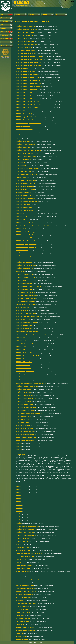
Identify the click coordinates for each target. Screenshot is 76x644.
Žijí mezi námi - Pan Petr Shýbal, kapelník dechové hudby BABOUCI (34, 226)
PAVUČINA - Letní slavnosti (23, 147)
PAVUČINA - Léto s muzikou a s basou (26, 407)
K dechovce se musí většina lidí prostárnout (27, 238)
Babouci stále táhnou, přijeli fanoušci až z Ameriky (29, 553)
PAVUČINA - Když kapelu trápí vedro (26, 277)
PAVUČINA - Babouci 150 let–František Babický (28, 105)
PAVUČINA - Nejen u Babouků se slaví (26, 117)
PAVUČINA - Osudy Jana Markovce (25, 211)
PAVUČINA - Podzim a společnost (25, 395)
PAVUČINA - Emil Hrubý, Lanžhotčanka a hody (28, 123)
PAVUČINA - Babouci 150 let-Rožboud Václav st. (28, 62)
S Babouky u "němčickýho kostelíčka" (26, 627)
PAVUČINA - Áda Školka (22, 422)
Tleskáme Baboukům (21, 600)
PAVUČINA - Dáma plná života (24, 262)
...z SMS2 (18, 544)
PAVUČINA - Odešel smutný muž (24, 347)
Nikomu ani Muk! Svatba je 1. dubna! (26, 588)
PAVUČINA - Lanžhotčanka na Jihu (25, 41)
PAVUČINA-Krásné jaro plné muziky (26, 429)
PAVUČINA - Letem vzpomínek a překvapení (27, 317)
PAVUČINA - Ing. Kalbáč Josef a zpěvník (26, 44)
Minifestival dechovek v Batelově (24, 550)
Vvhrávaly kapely (21, 576)
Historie (3, 25)
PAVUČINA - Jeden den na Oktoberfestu (26, 323)
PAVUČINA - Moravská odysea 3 (24, 223)
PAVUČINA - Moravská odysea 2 (24, 235)
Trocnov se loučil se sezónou (23, 572)
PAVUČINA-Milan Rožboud (23, 425)
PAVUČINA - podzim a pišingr (24, 256)
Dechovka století (20, 624)
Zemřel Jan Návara (21, 177)
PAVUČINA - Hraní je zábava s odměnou (26, 156)
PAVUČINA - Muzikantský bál (24, 159)
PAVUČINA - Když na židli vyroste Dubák (27, 338)
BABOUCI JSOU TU (21, 559)
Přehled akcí (32, 14)
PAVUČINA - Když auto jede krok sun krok (27, 386)
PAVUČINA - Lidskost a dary (23, 171)
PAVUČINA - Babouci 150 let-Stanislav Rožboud (28, 66)
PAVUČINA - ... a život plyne (23, 368)
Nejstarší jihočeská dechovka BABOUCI (26, 631)
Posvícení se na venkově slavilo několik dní (27, 603)
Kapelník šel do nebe (21, 637)
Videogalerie (5, 21)
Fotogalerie (4, 18)
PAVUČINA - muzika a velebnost (24, 253)
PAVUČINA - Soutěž (21, 280)
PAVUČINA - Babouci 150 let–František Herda (28, 99)
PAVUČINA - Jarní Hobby (23, 359)
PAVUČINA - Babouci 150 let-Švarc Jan (26, 96)
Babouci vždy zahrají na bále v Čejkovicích (27, 332)
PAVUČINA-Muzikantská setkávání (25, 432)
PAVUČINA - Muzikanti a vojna (24, 289)
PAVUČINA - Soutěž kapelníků (24, 353)
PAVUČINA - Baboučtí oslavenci (24, 129)
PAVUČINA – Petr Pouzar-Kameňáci (25, 50)
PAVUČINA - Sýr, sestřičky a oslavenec (26, 183)
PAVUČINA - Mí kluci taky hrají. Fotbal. (26, 529)
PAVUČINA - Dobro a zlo (22, 419)
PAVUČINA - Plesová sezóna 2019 (25, 47)
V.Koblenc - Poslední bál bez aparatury (26, 304)
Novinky (18, 14)
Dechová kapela (20, 615)
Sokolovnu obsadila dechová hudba (25, 585)
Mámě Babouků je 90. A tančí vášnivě (26, 259)
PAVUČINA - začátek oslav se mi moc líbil (27, 295)
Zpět (68, 484)
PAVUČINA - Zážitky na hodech (24, 326)
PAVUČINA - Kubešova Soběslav (24, 274)
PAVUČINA (19, 444)
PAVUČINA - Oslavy (21, 162)
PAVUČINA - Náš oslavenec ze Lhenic (26, 217)
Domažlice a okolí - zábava (23, 606)
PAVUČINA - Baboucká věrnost (24, 350)
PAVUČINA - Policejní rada (23, 220)
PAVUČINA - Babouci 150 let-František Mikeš (28, 108)
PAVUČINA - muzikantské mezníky (25, 232)
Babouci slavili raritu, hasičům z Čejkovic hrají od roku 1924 (31, 383)
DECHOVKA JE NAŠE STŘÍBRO (25, 556)
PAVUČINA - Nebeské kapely (23, 392)
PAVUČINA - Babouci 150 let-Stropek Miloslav (28, 78)
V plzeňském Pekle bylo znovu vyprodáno (27, 591)
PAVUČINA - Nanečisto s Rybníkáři (25, 187)
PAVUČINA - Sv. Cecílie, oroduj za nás (26, 180)
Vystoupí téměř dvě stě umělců (24, 597)
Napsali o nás (5, 39)
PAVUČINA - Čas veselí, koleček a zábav (26, 241)
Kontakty (45, 14)
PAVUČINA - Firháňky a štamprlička (26, 199)
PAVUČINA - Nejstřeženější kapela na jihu (27, 374)
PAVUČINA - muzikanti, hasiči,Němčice (26, 301)
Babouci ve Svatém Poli (22, 69)
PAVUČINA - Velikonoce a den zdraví (26, 292)
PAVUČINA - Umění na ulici (23, 141)
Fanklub (4, 28)
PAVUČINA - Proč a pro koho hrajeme (26, 265)
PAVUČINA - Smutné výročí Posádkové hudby (28, 356)
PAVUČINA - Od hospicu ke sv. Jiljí (25, 268)
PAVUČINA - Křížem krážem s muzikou (26, 535)
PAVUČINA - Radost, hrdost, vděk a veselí (27, 398)
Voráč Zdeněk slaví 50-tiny (23, 132)
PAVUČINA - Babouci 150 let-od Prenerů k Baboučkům (30, 59)
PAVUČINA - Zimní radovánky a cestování (27, 168)
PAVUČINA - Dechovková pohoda (25, 404)
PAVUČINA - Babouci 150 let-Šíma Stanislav (27, 75)
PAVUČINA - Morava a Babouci (24, 389)
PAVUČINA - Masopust (22, 541)
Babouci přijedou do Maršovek (24, 568)
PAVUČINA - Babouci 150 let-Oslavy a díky (27, 53)
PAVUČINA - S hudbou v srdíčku (24, 196)
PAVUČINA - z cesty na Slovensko (25, 341)
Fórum (3, 14)
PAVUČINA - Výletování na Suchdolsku (26, 26)
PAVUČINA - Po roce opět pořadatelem (26, 298)
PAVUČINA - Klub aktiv (22, 165)
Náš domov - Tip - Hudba (22, 609)
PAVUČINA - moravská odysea (24, 283)
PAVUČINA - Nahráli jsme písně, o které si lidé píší (29, 413)
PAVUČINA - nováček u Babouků (25, 380)
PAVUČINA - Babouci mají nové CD (25, 208)
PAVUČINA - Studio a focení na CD (25, 410)
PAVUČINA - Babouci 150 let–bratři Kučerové (28, 93)
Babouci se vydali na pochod (23, 612)
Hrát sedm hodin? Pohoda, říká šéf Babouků (27, 526)
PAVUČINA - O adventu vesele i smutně (26, 314)
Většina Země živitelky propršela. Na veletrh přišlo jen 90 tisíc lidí (33, 335)
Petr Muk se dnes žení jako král (24, 582)
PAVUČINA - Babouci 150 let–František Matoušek (29, 102)
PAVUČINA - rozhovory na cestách (25, 532)
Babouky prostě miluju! (22, 640)
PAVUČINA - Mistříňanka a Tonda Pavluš (27, 29)
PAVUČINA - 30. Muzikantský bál (25, 35)
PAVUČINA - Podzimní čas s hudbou (25, 120)
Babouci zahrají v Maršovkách (24, 565)
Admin (72, 1)
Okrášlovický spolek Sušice (23, 547)
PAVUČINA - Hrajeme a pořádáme (25, 371)
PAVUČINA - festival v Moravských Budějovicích (28, 286)
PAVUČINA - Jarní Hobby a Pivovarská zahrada (28, 150)
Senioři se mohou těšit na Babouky (25, 594)
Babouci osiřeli (20, 634)
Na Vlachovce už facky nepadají (24, 618)
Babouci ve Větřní (21, 271)
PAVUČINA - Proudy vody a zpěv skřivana (27, 214)
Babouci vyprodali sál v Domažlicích (25, 441)
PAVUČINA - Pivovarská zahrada (25, 401)
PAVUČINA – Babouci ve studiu (24, 416)
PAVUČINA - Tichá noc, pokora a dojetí (26, 247)
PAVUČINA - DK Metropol (23, 38)
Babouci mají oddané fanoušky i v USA (26, 438)
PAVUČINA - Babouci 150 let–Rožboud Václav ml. (29, 84)
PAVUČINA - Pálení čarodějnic (24, 362)
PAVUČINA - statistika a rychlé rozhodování (27, 202)
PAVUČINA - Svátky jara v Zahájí (25, 153)
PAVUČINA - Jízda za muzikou (24, 308)
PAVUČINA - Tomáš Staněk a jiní (25, 114)
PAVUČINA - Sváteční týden (23, 365)
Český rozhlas (5, 46)
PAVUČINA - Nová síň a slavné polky (25, 190)
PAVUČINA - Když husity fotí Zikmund (26, 244)
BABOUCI (19, 562)
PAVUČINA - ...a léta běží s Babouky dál (26, 32)
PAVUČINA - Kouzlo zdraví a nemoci (26, 144)
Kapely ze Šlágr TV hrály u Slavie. (25, 344)
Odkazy (3, 42)
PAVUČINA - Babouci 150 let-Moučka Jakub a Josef (29, 87)
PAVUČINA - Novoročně (22, 311)
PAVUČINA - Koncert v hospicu (24, 329)
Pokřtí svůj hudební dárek (23, 621)
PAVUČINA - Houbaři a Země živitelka (26, 135)
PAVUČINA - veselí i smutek (23, 320)
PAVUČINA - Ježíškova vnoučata (24, 111)
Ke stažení (59, 14)
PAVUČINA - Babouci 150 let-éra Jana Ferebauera (29, 56)
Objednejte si (5, 35)
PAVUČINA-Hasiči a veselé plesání (25, 435)
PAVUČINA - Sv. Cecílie (22, 250)
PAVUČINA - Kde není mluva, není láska (26, 174)
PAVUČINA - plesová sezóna (23, 377)
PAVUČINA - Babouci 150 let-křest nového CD (28, 81)
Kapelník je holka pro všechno (24, 193)
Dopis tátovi (19, 138)
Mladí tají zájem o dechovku (23, 126)
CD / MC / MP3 (5, 32)
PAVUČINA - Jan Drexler (23, 229)
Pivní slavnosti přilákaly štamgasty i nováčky (27, 579)
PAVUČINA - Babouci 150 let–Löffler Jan (27, 90)
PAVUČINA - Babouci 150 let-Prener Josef (27, 72)
